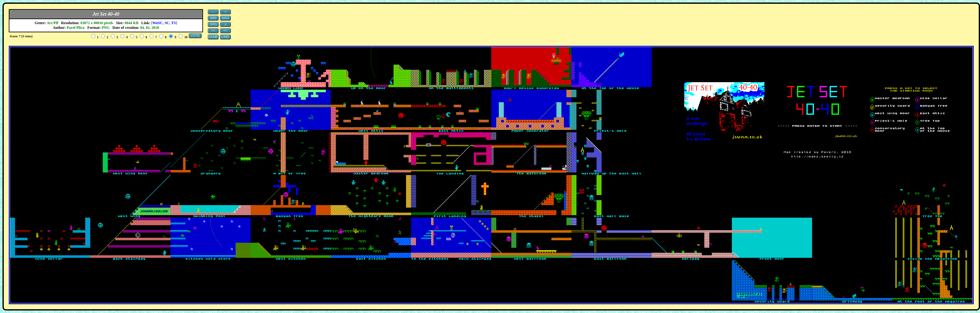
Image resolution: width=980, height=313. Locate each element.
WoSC (158, 23)
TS (174, 23)
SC (167, 23)
